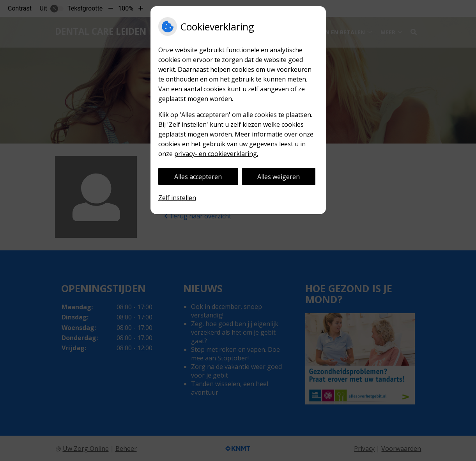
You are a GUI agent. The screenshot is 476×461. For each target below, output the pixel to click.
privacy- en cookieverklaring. (216, 154)
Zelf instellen (177, 198)
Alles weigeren (279, 177)
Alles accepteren (198, 177)
